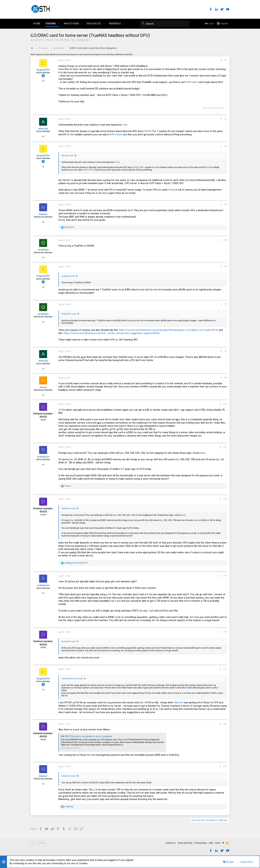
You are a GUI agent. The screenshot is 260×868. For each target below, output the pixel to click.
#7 (226, 304)
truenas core (82, 40)
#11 (225, 447)
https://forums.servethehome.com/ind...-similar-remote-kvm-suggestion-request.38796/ (112, 333)
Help (211, 843)
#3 (226, 146)
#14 (225, 632)
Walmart (179, 702)
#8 (226, 351)
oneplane (43, 250)
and (76, 563)
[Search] (165, 24)
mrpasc (43, 214)
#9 (226, 378)
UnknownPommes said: (72, 679)
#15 (225, 669)
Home (218, 843)
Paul (125, 125)
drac (67, 40)
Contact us (171, 843)
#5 (226, 240)
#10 (225, 404)
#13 (225, 576)
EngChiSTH (38, 40)
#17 (225, 766)
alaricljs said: (67, 156)
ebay (172, 190)
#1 (226, 60)
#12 (225, 499)
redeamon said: (69, 508)
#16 (225, 724)
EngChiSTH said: (69, 314)
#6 (226, 267)
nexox (43, 387)
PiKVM (148, 131)
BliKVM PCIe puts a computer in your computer (86, 736)
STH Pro (42, 843)
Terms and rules (185, 843)
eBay (203, 453)
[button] (59, 24)
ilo (73, 40)
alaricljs (43, 129)
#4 (226, 204)
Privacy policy (201, 843)
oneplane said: (68, 276)
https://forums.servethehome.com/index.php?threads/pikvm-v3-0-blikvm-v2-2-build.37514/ (169, 330)
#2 (226, 119)
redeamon (43, 457)
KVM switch (192, 82)
